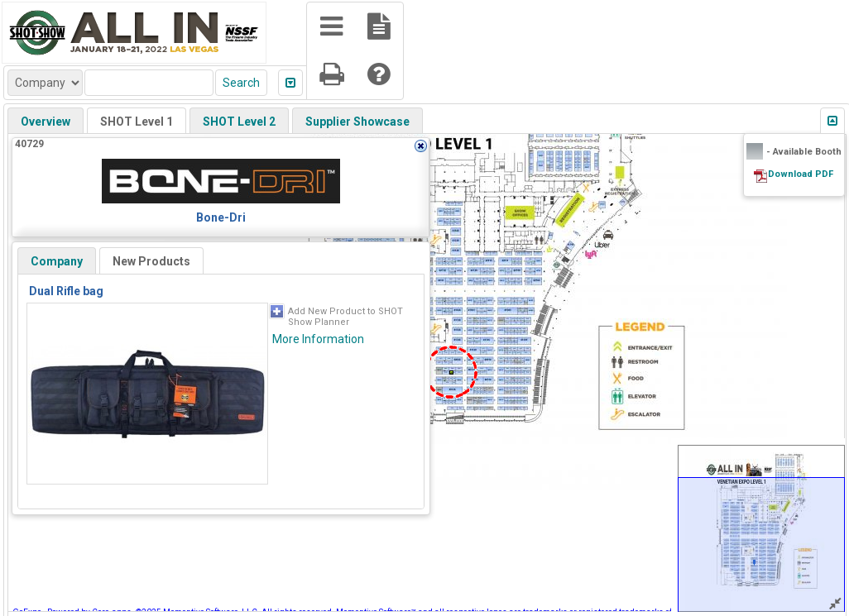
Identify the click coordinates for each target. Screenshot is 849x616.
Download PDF (801, 174)
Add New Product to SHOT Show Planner (345, 317)
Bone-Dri (221, 217)
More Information (318, 339)
